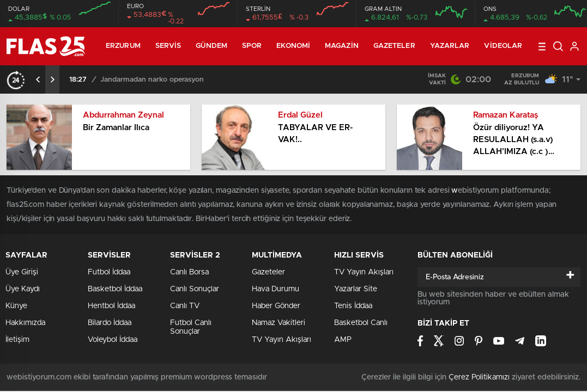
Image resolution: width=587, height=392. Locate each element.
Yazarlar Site (356, 289)
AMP (343, 340)
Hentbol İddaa (111, 306)
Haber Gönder (276, 306)
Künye (16, 306)
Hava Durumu (276, 289)
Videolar (503, 46)
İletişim (17, 340)
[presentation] (38, 79)
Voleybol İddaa (113, 340)
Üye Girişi (22, 272)
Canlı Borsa (189, 272)
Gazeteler (394, 46)
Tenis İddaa (353, 306)
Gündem (211, 46)
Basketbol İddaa (115, 289)
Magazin (342, 46)
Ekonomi (293, 46)
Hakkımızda (25, 323)
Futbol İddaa (109, 272)
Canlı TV (185, 306)
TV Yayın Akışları (282, 340)
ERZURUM (123, 46)
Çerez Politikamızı (479, 377)
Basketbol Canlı (361, 323)
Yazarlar (450, 46)
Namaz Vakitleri (279, 323)
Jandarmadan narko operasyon (152, 80)
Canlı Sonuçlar (195, 289)
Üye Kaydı (23, 289)
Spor (252, 46)
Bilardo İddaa (110, 323)
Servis (168, 46)
